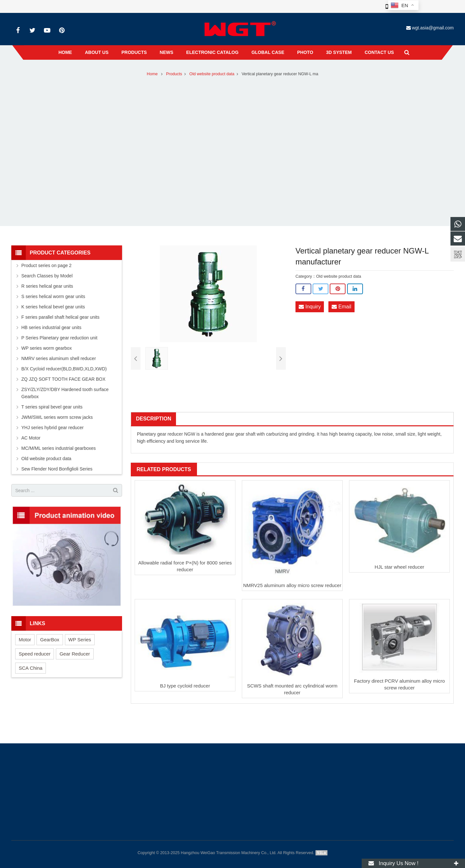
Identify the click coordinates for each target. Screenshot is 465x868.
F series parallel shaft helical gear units (60, 317)
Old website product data (212, 74)
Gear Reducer (75, 654)
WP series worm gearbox (46, 348)
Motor (25, 640)
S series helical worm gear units (53, 296)
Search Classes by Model (47, 276)
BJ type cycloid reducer (185, 686)
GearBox (50, 640)
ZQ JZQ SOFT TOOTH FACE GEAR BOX (63, 379)
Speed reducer (35, 654)
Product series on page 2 (46, 265)
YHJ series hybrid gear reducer (52, 428)
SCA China (31, 668)
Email (341, 307)
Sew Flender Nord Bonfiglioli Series (57, 469)
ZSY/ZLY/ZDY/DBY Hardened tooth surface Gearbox (65, 393)
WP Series (80, 640)
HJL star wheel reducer (399, 567)
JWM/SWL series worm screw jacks (57, 417)
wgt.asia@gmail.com (433, 28)
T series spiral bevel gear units (52, 407)
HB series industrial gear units (51, 327)
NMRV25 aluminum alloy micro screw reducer (292, 585)
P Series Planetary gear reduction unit (59, 338)
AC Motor (31, 438)
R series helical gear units (47, 286)
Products (174, 74)
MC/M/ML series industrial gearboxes (59, 448)
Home (152, 74)
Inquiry (310, 307)
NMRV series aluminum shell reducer (59, 358)
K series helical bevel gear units (53, 307)
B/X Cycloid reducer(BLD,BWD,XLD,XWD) (64, 369)
